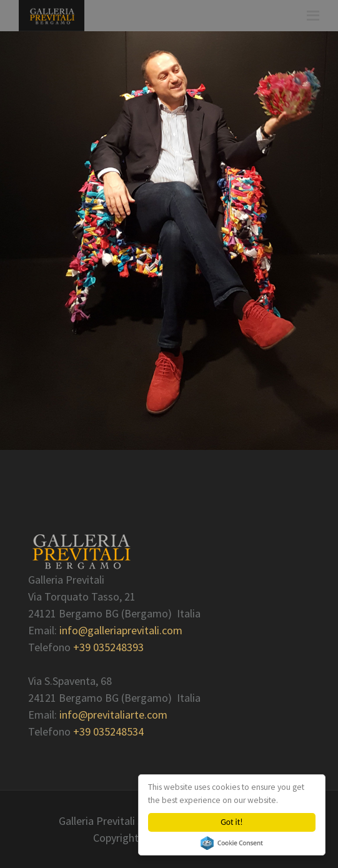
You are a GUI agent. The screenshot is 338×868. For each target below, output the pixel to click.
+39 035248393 (108, 647)
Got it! (231, 822)
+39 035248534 (108, 731)
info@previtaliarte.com (113, 715)
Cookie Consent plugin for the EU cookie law (232, 843)
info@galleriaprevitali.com (121, 630)
